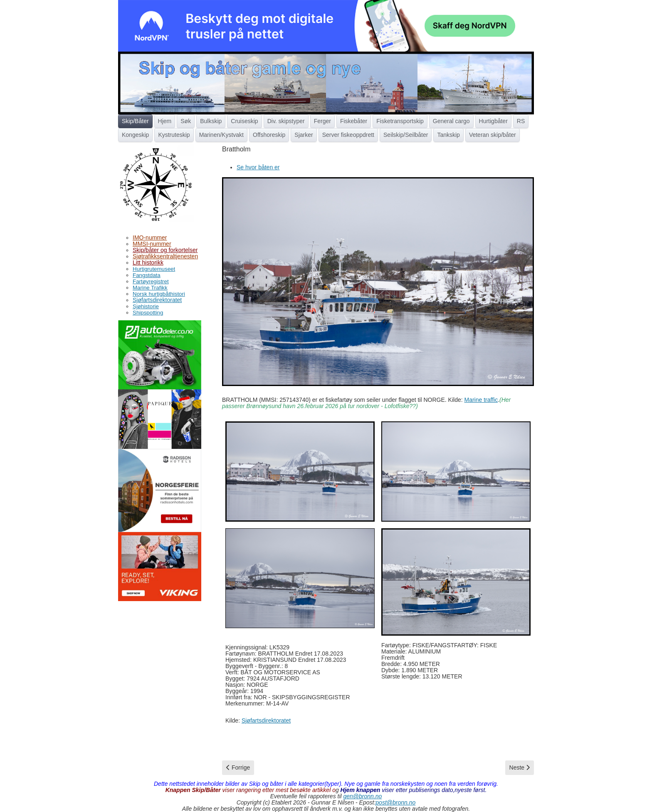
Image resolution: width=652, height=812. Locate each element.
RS (521, 121)
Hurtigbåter (493, 121)
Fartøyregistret (151, 281)
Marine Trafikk (150, 288)
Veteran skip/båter (493, 135)
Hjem (165, 121)
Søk (186, 121)
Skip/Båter (135, 121)
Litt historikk (148, 262)
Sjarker (304, 135)
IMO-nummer (150, 238)
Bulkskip (211, 121)
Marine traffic (481, 400)
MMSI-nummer (152, 244)
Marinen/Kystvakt (221, 135)
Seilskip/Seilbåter (406, 135)
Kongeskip (135, 135)
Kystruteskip (174, 135)
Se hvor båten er (258, 167)
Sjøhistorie (146, 306)
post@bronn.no (395, 802)
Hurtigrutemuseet (154, 269)
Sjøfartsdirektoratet (157, 300)
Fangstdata (147, 275)
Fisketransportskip (400, 121)
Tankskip (448, 135)
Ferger (322, 121)
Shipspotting (148, 313)
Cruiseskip (244, 121)
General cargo (451, 121)
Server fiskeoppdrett (348, 135)
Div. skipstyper (286, 121)
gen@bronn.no (363, 796)
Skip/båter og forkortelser (165, 250)
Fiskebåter (354, 121)
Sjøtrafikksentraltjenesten (165, 256)
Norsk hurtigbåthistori (159, 294)
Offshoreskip (269, 135)
